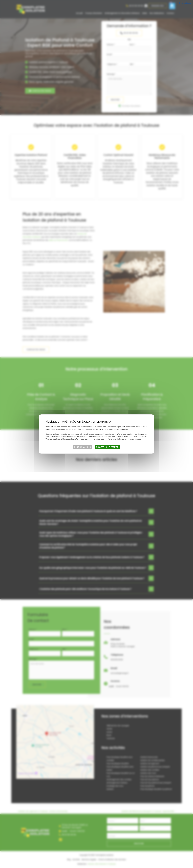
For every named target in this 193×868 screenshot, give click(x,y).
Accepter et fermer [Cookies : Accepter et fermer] (107, 447)
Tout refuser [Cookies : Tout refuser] (185, 3)
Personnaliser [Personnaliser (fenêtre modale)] (83, 447)
